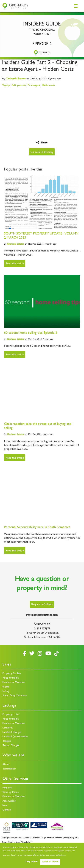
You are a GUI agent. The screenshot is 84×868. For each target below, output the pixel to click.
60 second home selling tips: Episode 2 (31, 333)
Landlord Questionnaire (15, 737)
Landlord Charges (12, 732)
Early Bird (7, 788)
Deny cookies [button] (31, 862)
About (6, 765)
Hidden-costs (48, 86)
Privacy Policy (69, 838)
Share (42, 143)
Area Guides (9, 801)
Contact (7, 810)
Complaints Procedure (54, 838)
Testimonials (9, 769)
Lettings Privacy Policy (22, 842)
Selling (6, 691)
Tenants (7, 741)
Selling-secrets (19, 86)
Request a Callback (42, 604)
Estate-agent (34, 86)
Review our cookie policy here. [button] (53, 855)
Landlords (8, 728)
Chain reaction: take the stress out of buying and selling (38, 426)
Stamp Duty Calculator (15, 696)
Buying (6, 687)
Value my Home (11, 678)
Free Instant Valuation (14, 683)
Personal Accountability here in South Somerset (37, 527)
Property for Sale (12, 674)
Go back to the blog (42, 152)
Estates (16, 79)
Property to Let (11, 715)
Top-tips (6, 86)
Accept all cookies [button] (50, 862)
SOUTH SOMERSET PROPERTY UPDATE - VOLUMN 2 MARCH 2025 (41, 236)
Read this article (15, 264)
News (5, 806)
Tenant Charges (11, 746)
